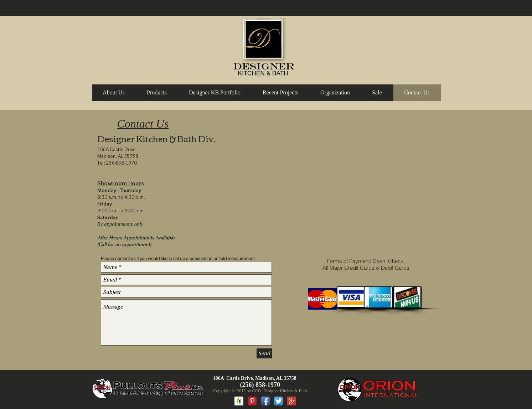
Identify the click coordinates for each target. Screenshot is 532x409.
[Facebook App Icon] (265, 401)
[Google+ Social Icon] (292, 401)
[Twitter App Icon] (278, 401)
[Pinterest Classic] (252, 401)
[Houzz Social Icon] (239, 401)
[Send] (264, 353)
